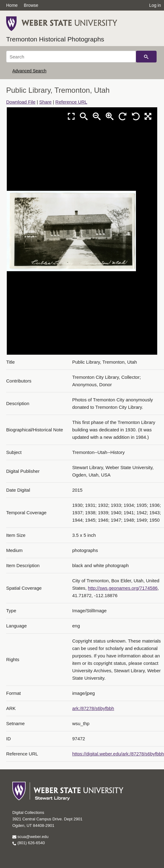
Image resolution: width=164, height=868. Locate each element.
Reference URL (71, 102)
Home (12, 5)
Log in (155, 5)
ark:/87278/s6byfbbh (93, 708)
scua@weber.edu (30, 837)
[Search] (71, 57)
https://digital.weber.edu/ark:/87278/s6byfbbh (118, 754)
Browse (31, 5)
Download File (21, 102)
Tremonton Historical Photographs (55, 39)
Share (45, 102)
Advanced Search (29, 71)
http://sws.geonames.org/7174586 (123, 588)
